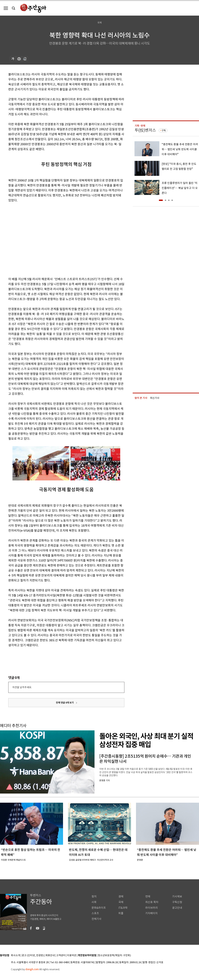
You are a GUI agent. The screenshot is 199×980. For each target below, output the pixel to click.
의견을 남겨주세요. (22, 687)
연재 (148, 896)
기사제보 (177, 896)
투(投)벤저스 (145, 130)
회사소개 (16, 955)
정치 (94, 896)
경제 (121, 896)
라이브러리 (151, 908)
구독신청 (177, 902)
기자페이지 (151, 913)
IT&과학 (123, 908)
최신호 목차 (152, 902)
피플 (121, 913)
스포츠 (95, 913)
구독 (164, 130)
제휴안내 (50, 955)
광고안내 (177, 908)
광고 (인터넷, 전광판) (33, 955)
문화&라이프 (99, 908)
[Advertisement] (31, 239)
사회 (94, 902)
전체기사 (97, 919)
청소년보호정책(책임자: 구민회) (114, 955)
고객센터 (61, 955)
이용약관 (72, 955)
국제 (121, 902)
